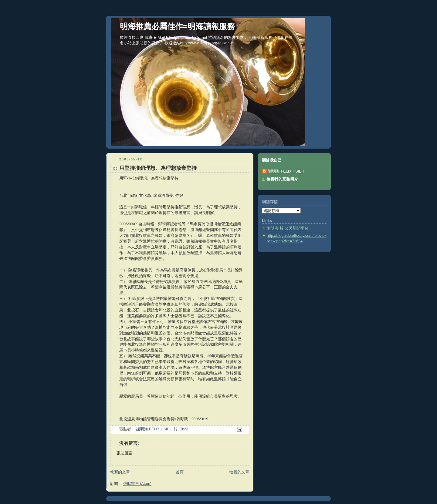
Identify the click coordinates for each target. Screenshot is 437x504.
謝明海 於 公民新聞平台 (288, 228)
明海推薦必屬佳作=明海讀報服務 (177, 26)
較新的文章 (120, 472)
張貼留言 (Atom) (137, 484)
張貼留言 (124, 453)
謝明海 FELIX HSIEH (286, 171)
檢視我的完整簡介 (282, 179)
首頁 (180, 472)
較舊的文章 (239, 472)
